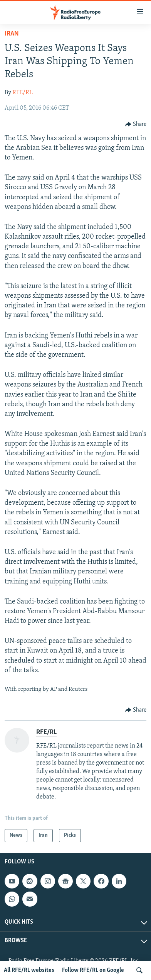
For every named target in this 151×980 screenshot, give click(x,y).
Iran (12, 34)
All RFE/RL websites (29, 970)
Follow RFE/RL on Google (93, 970)
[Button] (136, 124)
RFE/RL (23, 93)
